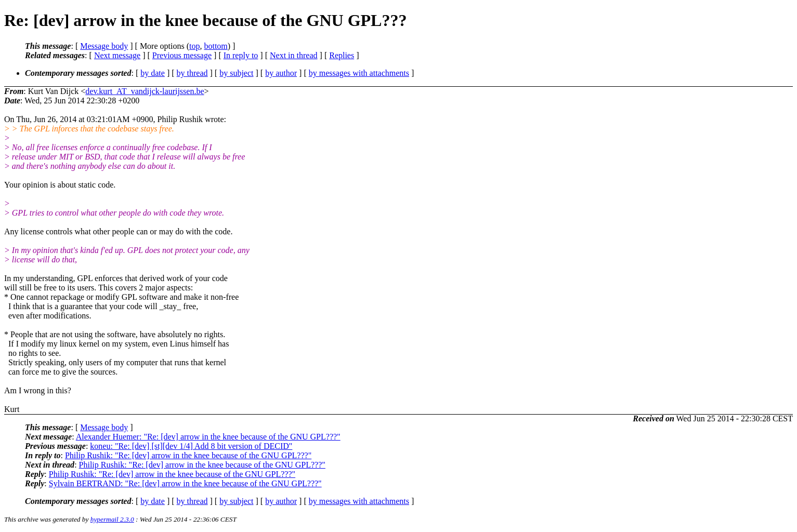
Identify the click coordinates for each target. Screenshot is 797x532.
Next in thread (294, 55)
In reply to (241, 55)
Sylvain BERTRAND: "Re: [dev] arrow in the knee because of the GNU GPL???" (185, 483)
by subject (236, 73)
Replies (342, 55)
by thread (192, 73)
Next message (117, 55)
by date (153, 73)
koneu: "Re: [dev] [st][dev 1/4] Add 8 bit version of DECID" (191, 446)
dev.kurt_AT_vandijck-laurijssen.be (145, 91)
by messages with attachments (359, 73)
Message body (104, 46)
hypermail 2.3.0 (112, 519)
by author (281, 73)
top (194, 46)
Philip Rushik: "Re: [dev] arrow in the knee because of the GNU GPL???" (188, 455)
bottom (215, 46)
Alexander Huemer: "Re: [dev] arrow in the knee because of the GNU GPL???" (208, 437)
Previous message (182, 55)
